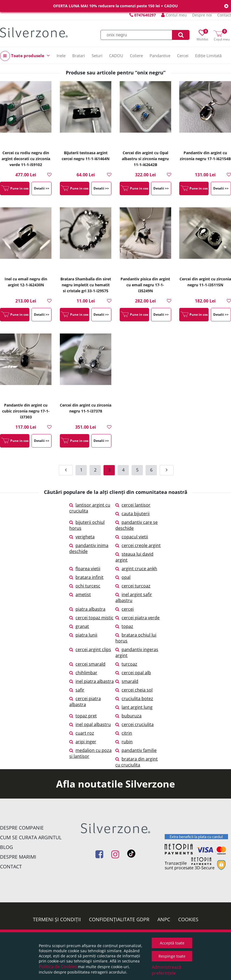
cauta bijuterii (132, 514)
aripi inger (83, 742)
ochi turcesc (85, 586)
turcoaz (126, 664)
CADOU (116, 56)
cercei (125, 609)
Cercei (183, 56)
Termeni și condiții (57, 919)
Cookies (188, 919)
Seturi (97, 56)
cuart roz (82, 733)
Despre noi (202, 15)
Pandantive (160, 56)
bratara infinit (86, 577)
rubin (124, 742)
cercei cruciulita (135, 724)
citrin (124, 733)
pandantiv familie (136, 750)
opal (123, 577)
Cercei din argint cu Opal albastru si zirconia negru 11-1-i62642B (145, 159)
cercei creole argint (138, 545)
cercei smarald (87, 664)
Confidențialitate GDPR (119, 919)
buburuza (128, 716)
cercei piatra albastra (85, 702)
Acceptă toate (172, 943)
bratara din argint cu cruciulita (137, 762)
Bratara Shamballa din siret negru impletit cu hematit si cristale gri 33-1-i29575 (86, 285)
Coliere (136, 56)
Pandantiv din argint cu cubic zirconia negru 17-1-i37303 (26, 411)
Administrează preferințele (166, 970)
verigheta (82, 537)
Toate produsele (25, 56)
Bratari (79, 56)
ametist (80, 594)
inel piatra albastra (92, 681)
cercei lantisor (133, 505)
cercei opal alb (133, 673)
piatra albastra (87, 609)
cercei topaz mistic (91, 618)
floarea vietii (85, 569)
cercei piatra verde (137, 618)
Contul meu (174, 15)
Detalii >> (42, 188)
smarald (127, 681)
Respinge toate (172, 956)
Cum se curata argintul (31, 837)
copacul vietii (132, 537)
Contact (224, 15)
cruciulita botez (134, 699)
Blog (6, 847)
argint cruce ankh (136, 569)
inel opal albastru (90, 724)
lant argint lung (134, 707)
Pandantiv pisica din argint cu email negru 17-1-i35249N (145, 285)
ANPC (164, 919)
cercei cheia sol (134, 690)
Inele (61, 56)
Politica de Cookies (58, 967)
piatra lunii (83, 635)
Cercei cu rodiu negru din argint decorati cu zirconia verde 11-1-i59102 (26, 159)
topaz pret (83, 716)
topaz (124, 626)
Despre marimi (18, 857)
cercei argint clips (90, 649)
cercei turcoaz (133, 586)
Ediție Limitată (208, 56)
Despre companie (22, 828)
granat (79, 626)
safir (77, 690)
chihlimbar (83, 673)
